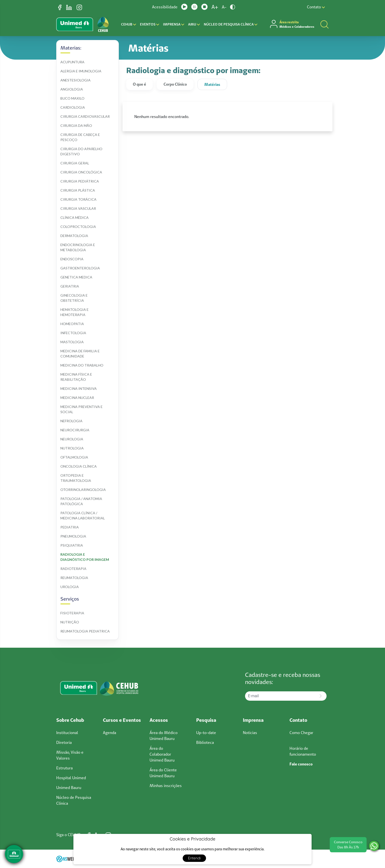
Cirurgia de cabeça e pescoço (81, 137)
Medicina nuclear (77, 398)
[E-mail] (280, 696)
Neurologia (72, 439)
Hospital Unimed (71, 778)
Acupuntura (72, 62)
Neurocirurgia (75, 430)
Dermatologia (74, 236)
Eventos (150, 24)
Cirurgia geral (75, 163)
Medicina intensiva (79, 388)
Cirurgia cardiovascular (85, 116)
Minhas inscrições (166, 786)
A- (224, 7)
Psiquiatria (72, 545)
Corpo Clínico (175, 84)
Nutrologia (72, 448)
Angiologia (72, 89)
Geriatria (70, 286)
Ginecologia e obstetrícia (74, 298)
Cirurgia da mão (76, 125)
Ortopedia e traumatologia (76, 478)
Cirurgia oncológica (81, 172)
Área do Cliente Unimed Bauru (163, 773)
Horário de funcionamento (303, 751)
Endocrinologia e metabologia (78, 247)
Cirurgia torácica (78, 199)
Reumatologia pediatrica (85, 631)
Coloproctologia (78, 227)
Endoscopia (72, 259)
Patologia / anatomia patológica (82, 501)
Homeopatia (72, 324)
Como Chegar (301, 733)
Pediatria (70, 527)
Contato (316, 7)
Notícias (250, 733)
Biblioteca (205, 742)
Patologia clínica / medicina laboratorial (83, 515)
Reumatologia (74, 578)
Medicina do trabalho (82, 365)
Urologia (70, 587)
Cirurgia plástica (78, 190)
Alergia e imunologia (81, 71)
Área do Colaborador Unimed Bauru (162, 754)
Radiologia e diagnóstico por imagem (85, 557)
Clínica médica (75, 217)
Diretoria (64, 742)
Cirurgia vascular (78, 208)
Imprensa (174, 24)
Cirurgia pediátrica (80, 181)
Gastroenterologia (80, 268)
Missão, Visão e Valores (70, 755)
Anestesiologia (76, 80)
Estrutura (64, 768)
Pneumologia (73, 536)
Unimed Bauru (69, 788)
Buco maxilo (72, 98)
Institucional (67, 733)
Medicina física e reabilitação (77, 377)
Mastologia (72, 342)
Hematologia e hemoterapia (75, 312)
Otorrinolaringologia (83, 490)
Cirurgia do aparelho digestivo (82, 151)
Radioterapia (73, 569)
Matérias (212, 84)
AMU (194, 24)
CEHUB (129, 24)
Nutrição (70, 622)
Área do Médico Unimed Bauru (164, 736)
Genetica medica (76, 277)
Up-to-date (206, 733)
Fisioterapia (72, 613)
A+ (215, 7)
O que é (139, 84)
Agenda (110, 733)
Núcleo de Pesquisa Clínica (231, 24)
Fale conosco (301, 764)
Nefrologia (71, 421)
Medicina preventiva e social (82, 409)
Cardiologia (73, 107)
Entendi (194, 858)
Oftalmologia (74, 457)
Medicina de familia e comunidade (80, 354)
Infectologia (73, 333)
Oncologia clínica (79, 466)
